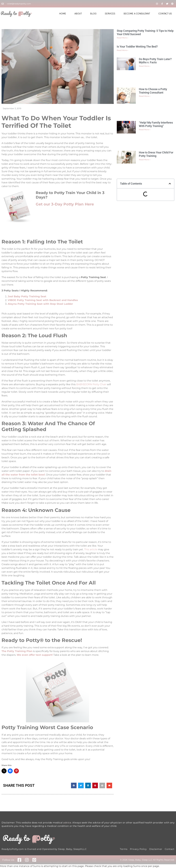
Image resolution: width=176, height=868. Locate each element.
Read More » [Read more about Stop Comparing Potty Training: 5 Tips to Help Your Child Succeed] (122, 38)
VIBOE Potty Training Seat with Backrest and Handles (43, 300)
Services (110, 14)
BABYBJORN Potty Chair (91, 384)
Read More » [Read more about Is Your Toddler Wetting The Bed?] (122, 50)
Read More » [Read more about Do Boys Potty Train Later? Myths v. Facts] (145, 66)
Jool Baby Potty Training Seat (27, 296)
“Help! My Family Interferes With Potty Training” (156, 124)
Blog (93, 14)
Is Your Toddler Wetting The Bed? (137, 47)
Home (63, 14)
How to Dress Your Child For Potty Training (156, 154)
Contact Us (165, 14)
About (78, 14)
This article (91, 549)
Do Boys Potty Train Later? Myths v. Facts (155, 61)
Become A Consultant (137, 14)
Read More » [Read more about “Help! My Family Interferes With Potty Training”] (145, 130)
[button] (74, 785)
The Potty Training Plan (17, 651)
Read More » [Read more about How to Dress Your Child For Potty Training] (145, 160)
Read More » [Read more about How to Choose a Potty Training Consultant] (145, 96)
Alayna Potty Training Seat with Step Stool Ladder (40, 304)
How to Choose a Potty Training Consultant (153, 91)
